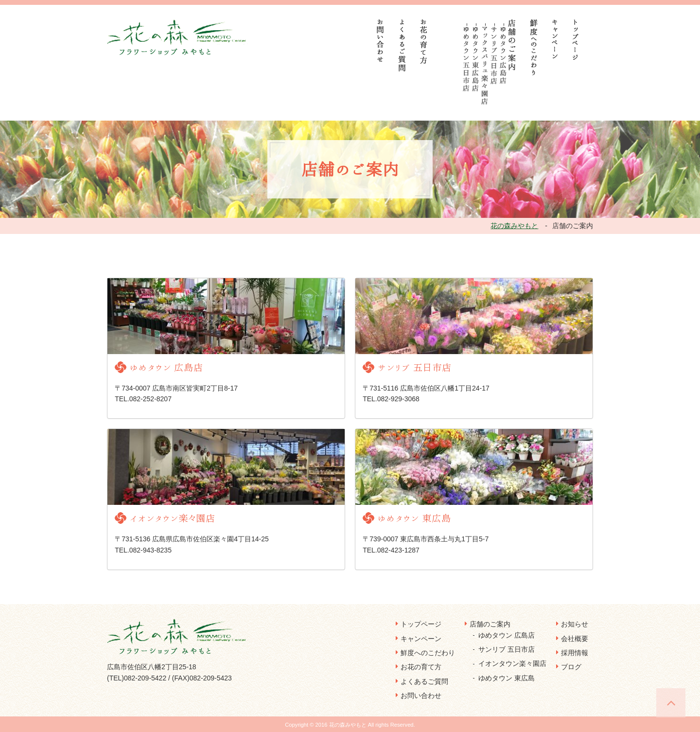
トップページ (421, 624)
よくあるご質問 (424, 681)
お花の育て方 (421, 667)
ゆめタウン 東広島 (507, 678)
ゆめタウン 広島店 (507, 635)
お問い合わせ (421, 696)
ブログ (571, 667)
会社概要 (575, 639)
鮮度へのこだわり (428, 653)
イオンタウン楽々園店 (512, 663)
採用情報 (575, 653)
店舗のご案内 (490, 624)
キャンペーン (421, 639)
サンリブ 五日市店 (507, 649)
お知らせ (575, 624)
